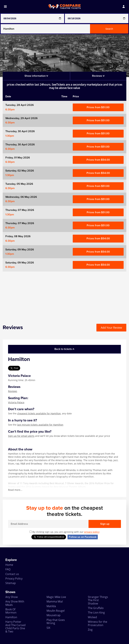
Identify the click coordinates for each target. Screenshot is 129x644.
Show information (36, 76)
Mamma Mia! (55, 601)
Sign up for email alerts (21, 436)
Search (109, 29)
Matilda (51, 606)
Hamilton (11, 617)
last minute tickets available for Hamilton (40, 425)
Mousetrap (53, 615)
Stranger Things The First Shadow (98, 600)
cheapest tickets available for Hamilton (39, 413)
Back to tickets (64, 349)
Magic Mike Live (56, 597)
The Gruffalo (96, 608)
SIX (48, 628)
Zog (90, 630)
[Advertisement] (64, 295)
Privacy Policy (14, 579)
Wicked (92, 617)
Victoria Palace (16, 402)
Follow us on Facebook (83, 537)
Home (9, 565)
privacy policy (92, 532)
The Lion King (96, 613)
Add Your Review (111, 328)
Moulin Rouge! (56, 611)
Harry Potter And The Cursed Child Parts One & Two (15, 627)
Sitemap (11, 583)
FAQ (8, 569)
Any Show (12, 597)
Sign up (105, 524)
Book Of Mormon (11, 611)
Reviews (13, 391)
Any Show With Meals (15, 603)
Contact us (12, 574)
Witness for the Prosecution (98, 623)
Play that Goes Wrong (56, 621)
